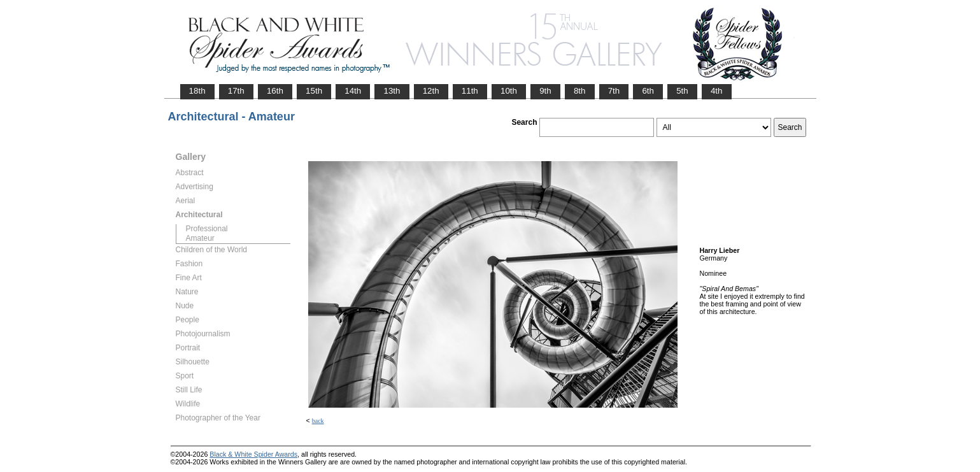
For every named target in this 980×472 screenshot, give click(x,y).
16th (275, 91)
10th (509, 91)
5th (682, 91)
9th (545, 91)
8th (580, 91)
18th (197, 91)
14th (353, 91)
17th (236, 91)
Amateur (200, 238)
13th (392, 91)
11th (470, 91)
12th (431, 91)
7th (614, 91)
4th (717, 91)
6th (648, 91)
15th (314, 91)
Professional (207, 229)
